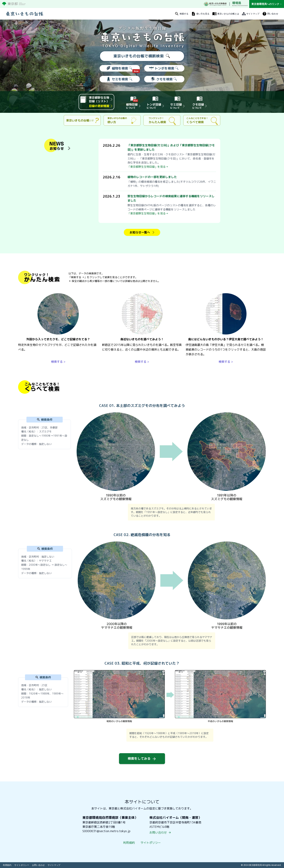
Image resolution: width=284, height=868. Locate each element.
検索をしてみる (142, 759)
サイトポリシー (151, 843)
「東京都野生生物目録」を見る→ (148, 167)
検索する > (58, 362)
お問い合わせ (160, 833)
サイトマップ (54, 865)
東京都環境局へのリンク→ (267, 4)
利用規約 (129, 843)
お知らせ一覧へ (142, 232)
